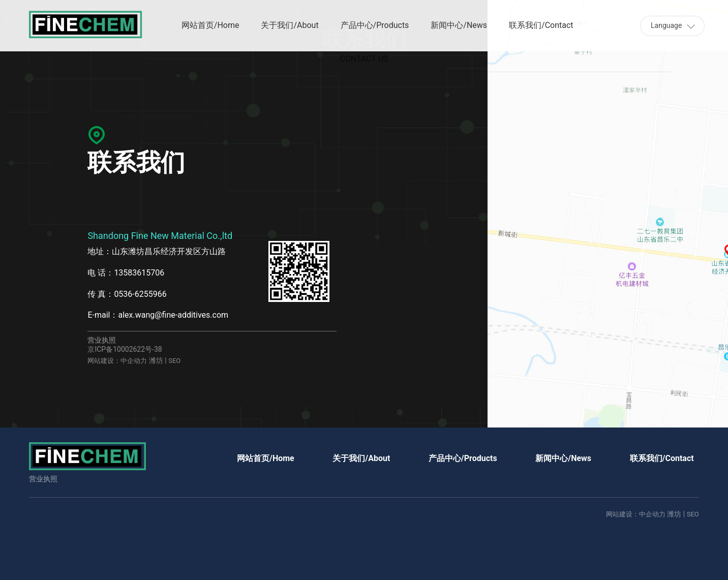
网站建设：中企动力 (117, 361)
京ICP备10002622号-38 (125, 349)
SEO (174, 361)
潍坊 (156, 360)
